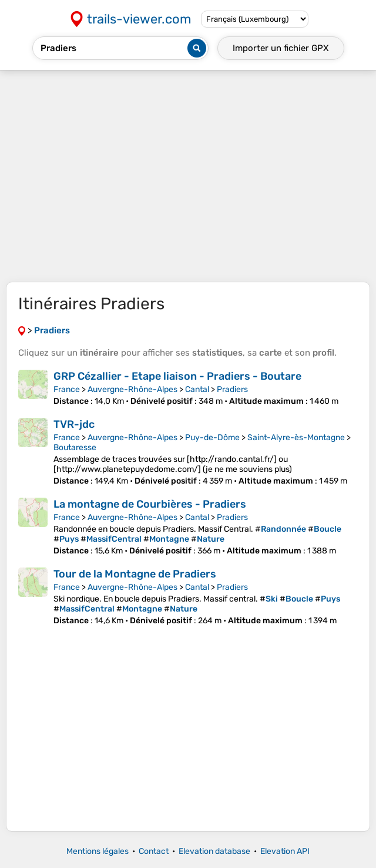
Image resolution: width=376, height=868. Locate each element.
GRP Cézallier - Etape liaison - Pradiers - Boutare (177, 376)
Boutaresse (75, 447)
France (67, 389)
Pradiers (232, 389)
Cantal (197, 389)
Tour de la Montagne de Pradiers (135, 574)
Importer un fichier (281, 48)
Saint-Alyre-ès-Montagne (296, 438)
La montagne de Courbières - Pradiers (150, 504)
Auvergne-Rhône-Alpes (132, 389)
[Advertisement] (188, 176)
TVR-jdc (74, 424)
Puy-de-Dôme (212, 438)
